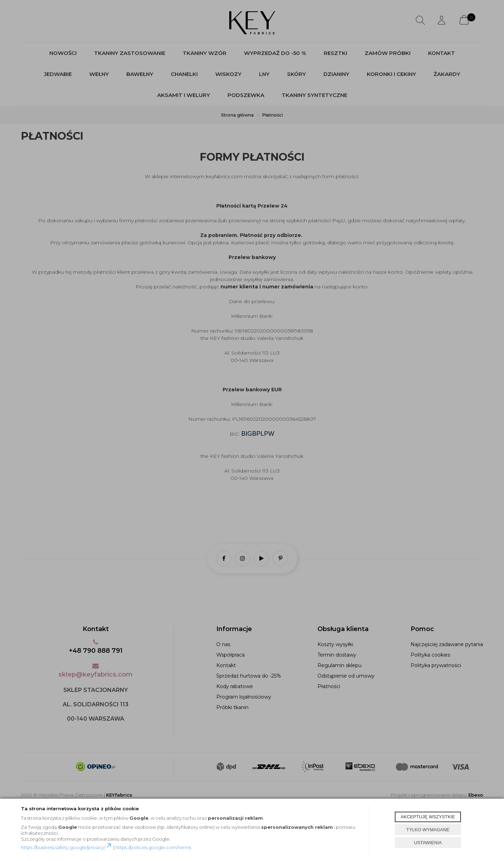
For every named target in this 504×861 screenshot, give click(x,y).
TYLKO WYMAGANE (428, 830)
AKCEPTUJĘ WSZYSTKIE (428, 817)
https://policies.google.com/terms (153, 847)
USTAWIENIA (428, 843)
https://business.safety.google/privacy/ (67, 847)
